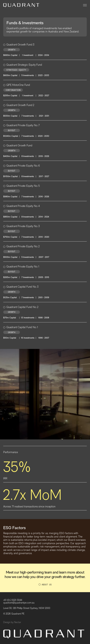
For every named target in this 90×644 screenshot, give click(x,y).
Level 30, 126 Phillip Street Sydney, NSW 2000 (27, 608)
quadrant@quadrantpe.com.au (19, 603)
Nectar (18, 622)
